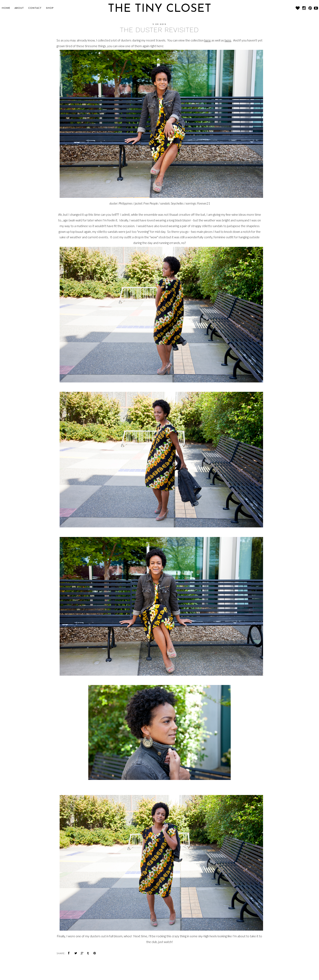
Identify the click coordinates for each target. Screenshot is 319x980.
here (208, 40)
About (19, 8)
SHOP (50, 8)
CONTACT (35, 8)
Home (6, 8)
